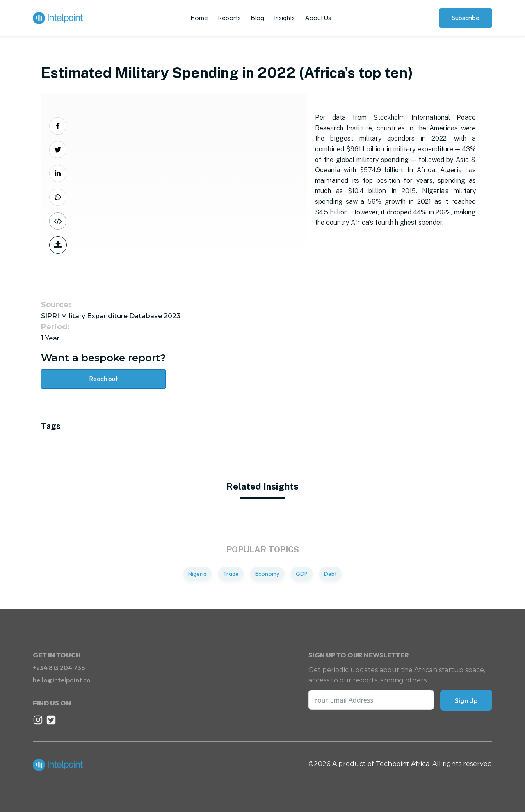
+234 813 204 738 (59, 668)
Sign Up (466, 700)
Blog (257, 18)
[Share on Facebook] (58, 126)
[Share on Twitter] (58, 150)
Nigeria (197, 574)
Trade (231, 574)
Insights (284, 18)
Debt (330, 574)
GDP (302, 574)
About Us (318, 18)
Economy (267, 574)
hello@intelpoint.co (62, 680)
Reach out (103, 379)
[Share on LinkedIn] (58, 173)
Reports (229, 18)
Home (199, 18)
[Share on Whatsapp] (58, 197)
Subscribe (466, 18)
